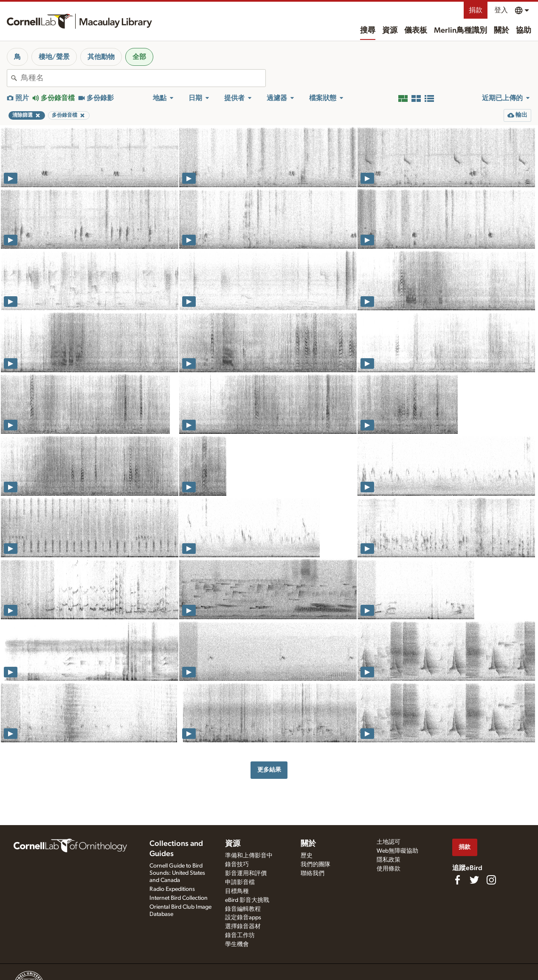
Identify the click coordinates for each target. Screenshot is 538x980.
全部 (139, 57)
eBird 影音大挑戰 (247, 900)
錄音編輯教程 (243, 909)
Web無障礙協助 (397, 851)
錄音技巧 (237, 865)
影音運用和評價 (246, 873)
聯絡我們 (313, 873)
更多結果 (269, 770)
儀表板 (416, 31)
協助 (524, 31)
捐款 (476, 10)
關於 (501, 31)
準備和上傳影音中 (249, 856)
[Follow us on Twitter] (474, 880)
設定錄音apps (243, 918)
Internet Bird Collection (179, 898)
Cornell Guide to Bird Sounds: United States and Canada (177, 873)
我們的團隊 (315, 865)
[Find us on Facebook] (457, 880)
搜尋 (368, 31)
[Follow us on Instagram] (491, 880)
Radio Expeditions (172, 889)
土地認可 (389, 842)
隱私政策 (389, 860)
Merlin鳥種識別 (461, 31)
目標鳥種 (237, 891)
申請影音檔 (240, 882)
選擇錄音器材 (243, 927)
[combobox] (143, 78)
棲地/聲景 (54, 57)
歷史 (307, 856)
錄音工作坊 (240, 935)
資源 (390, 31)
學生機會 (237, 944)
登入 (501, 10)
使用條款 (389, 869)
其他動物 (101, 57)
